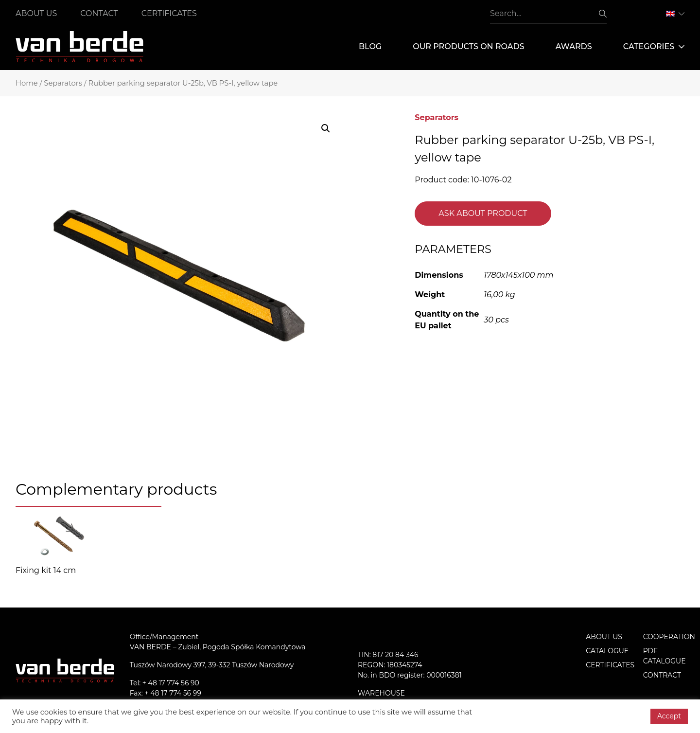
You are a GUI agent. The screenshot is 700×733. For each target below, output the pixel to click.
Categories (654, 47)
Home (27, 83)
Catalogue (607, 651)
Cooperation (669, 637)
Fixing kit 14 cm (46, 570)
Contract (662, 675)
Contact (99, 13)
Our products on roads (469, 46)
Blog (370, 46)
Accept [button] (669, 716)
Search (603, 14)
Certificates (169, 13)
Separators (63, 83)
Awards (574, 46)
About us (36, 13)
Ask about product (483, 213)
